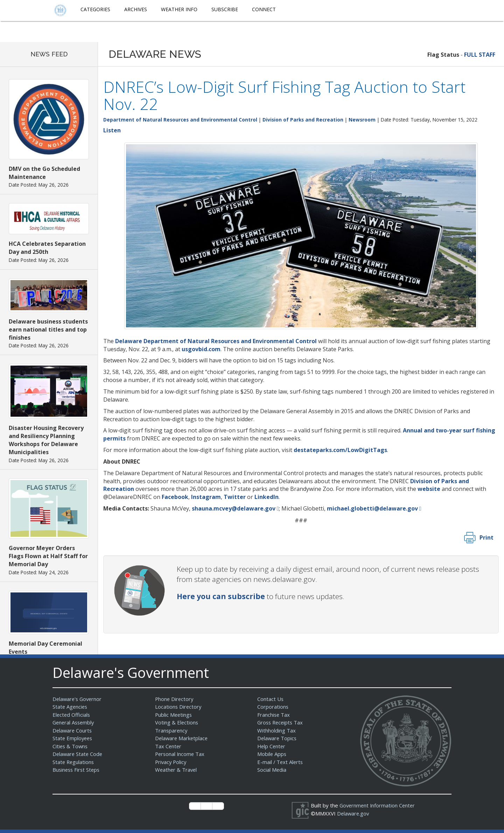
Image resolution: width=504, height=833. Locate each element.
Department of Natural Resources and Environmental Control (180, 120)
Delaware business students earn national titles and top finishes (48, 329)
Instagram (206, 497)
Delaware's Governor (78, 699)
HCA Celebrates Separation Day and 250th (47, 248)
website (429, 489)
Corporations (273, 707)
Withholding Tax (276, 730)
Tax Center (169, 746)
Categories (95, 9)
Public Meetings (174, 715)
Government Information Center (378, 805)
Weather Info (179, 9)
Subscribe (225, 9)
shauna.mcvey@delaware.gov (234, 508)
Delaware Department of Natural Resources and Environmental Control (216, 341)
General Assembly (74, 722)
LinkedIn (267, 497)
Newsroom (362, 120)
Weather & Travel (177, 770)
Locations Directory (179, 707)
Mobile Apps (272, 754)
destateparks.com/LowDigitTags (340, 450)
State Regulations (74, 762)
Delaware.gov (354, 813)
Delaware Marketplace (182, 738)
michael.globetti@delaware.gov (372, 508)
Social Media (272, 770)
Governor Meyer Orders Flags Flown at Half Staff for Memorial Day (48, 556)
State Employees (73, 738)
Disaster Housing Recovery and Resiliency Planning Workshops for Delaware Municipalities (46, 440)
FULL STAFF (480, 55)
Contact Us (271, 699)
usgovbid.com (201, 349)
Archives (136, 9)
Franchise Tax (274, 715)
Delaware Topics (278, 738)
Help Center (272, 746)
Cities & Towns (71, 746)
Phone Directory (175, 699)
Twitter (235, 497)
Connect (264, 9)
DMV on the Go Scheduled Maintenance (44, 173)
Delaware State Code (78, 754)
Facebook (175, 497)
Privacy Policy (171, 762)
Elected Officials (72, 715)
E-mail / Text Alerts (281, 762)
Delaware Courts (73, 730)
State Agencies (71, 707)
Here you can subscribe (221, 596)
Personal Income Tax (181, 754)
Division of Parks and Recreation (303, 120)
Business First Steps (77, 770)
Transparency (172, 730)
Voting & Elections (177, 722)
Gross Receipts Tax (281, 722)
